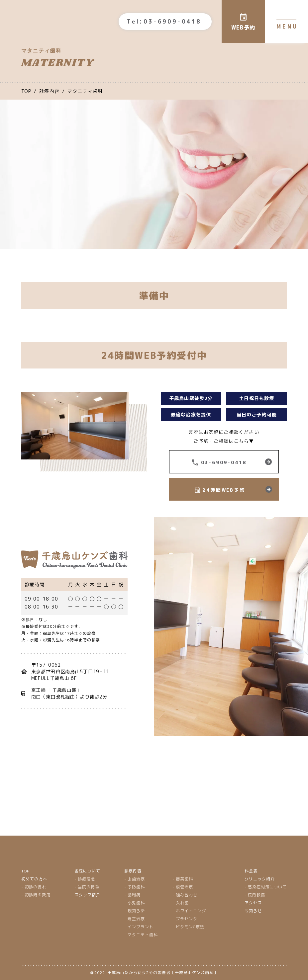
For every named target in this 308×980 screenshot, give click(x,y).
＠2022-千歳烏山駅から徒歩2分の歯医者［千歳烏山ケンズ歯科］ (154, 973)
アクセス (253, 903)
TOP (25, 871)
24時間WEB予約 (224, 490)
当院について (87, 871)
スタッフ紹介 (87, 895)
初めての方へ (34, 879)
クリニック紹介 (260, 879)
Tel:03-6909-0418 (164, 22)
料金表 (251, 871)
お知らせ (253, 911)
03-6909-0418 (224, 462)
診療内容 (133, 871)
